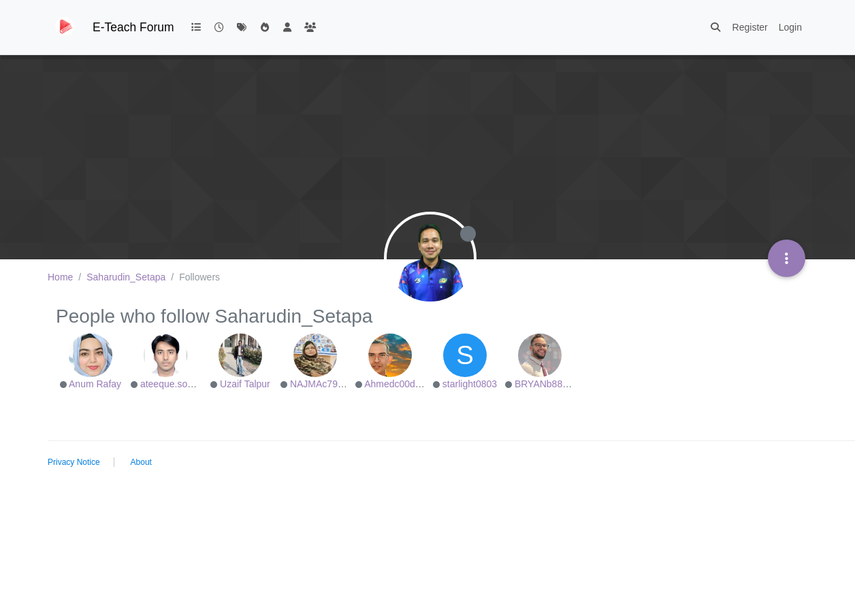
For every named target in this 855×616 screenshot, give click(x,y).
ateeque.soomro (175, 384)
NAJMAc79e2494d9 (333, 384)
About (141, 462)
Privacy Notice (74, 462)
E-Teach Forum (133, 27)
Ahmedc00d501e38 (405, 384)
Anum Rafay (95, 384)
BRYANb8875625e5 (557, 384)
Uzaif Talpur (245, 384)
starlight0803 (470, 384)
